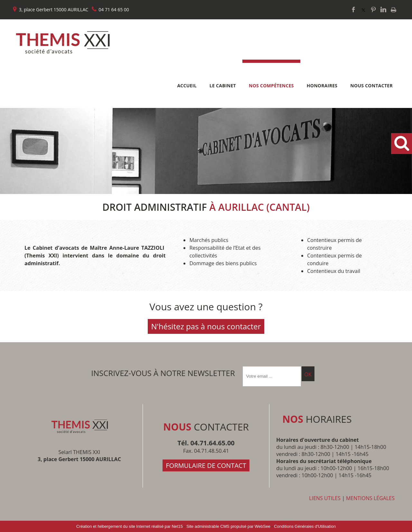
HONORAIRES (322, 86)
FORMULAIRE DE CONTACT (206, 465)
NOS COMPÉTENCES (271, 86)
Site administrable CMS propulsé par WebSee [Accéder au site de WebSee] (228, 526)
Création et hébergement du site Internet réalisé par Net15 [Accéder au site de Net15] (130, 526)
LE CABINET (223, 86)
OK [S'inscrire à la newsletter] (308, 374)
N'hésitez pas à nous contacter (206, 326)
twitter (363, 10)
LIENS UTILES (325, 498)
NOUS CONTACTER (371, 86)
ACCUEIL (187, 86)
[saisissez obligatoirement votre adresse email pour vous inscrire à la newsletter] (272, 376)
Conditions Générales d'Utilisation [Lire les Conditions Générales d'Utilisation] (305, 526)
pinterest (373, 10)
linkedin (383, 10)
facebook (353, 10)
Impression (393, 10)
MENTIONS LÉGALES (370, 498)
